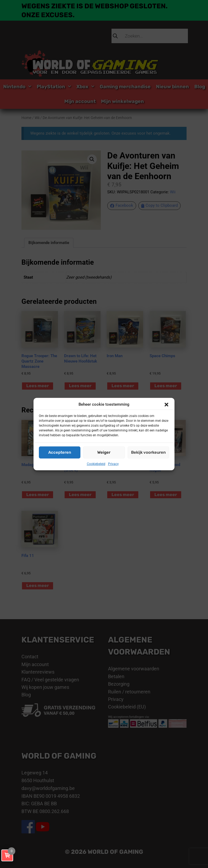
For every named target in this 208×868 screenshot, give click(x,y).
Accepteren (60, 452)
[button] (166, 404)
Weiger (104, 452)
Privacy (113, 464)
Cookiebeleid (96, 464)
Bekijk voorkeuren (148, 452)
